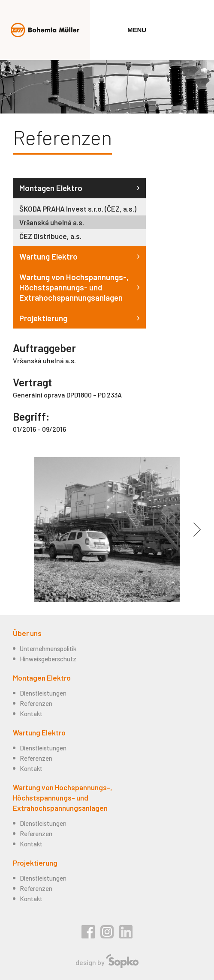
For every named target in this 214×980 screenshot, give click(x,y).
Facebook (88, 932)
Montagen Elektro (51, 188)
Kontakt (31, 714)
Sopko (122, 961)
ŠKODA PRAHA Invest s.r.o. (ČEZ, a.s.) (78, 209)
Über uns (27, 633)
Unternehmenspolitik (48, 648)
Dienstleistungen (43, 693)
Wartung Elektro (48, 256)
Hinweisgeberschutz (48, 659)
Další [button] (197, 530)
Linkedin (126, 932)
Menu (137, 30)
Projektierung (43, 318)
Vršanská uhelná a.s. (52, 222)
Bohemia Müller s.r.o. (45, 30)
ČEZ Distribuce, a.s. (50, 236)
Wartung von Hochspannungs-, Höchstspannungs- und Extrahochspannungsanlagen (74, 287)
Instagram (107, 932)
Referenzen (36, 703)
